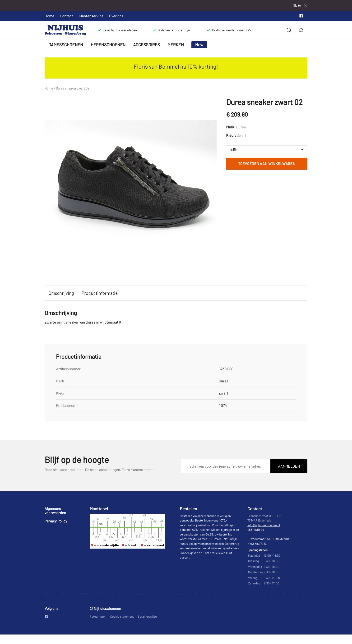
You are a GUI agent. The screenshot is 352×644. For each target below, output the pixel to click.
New (199, 45)
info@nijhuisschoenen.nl (264, 525)
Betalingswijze (147, 616)
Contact (67, 16)
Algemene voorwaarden (55, 511)
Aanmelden (289, 466)
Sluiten (300, 6)
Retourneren (98, 616)
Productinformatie (100, 293)
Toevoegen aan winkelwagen (267, 163)
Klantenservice (91, 16)
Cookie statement (122, 616)
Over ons (116, 16)
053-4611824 (256, 530)
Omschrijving (61, 293)
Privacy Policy (56, 521)
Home (49, 16)
